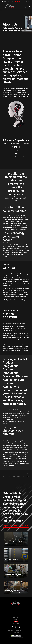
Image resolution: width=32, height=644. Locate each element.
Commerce (16, 608)
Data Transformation (16, 612)
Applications (16, 610)
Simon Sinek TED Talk (22, 218)
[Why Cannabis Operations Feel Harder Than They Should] (16, 571)
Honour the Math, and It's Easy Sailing (15, 543)
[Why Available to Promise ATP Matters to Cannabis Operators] (16, 587)
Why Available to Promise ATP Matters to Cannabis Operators (15, 591)
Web (16, 614)
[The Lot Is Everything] (16, 555)
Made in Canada (22, 92)
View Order (12, 1)
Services (16, 616)
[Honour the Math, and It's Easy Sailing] (16, 539)
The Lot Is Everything (12, 560)
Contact (5, 1)
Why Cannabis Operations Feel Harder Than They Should (15, 575)
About (16, 622)
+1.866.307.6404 (27, 1)
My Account (19, 1)
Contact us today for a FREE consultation (16, 526)
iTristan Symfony (19, 637)
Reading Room (16, 618)
